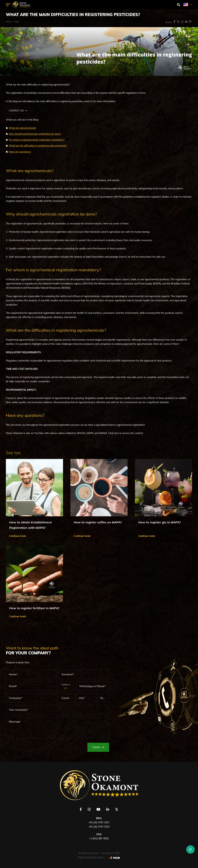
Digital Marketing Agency (92, 857)
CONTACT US (16, 111)
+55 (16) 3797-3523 (99, 827)
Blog (17, 22)
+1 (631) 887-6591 (99, 838)
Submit (98, 747)
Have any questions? (20, 152)
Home (8, 22)
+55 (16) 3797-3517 (99, 822)
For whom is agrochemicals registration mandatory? (37, 140)
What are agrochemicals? (23, 128)
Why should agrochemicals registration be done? (35, 134)
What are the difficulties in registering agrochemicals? (38, 146)
